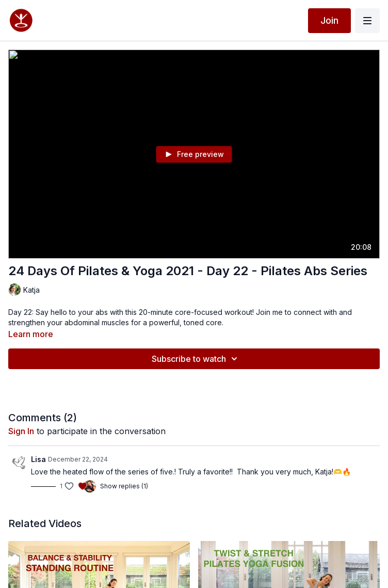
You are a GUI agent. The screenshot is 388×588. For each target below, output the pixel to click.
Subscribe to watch (196, 359)
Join (329, 20)
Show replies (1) (124, 486)
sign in (21, 431)
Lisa (38, 459)
